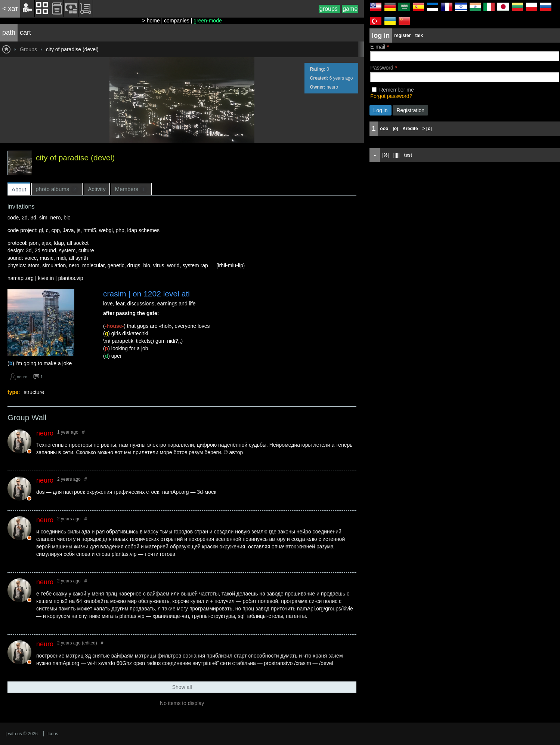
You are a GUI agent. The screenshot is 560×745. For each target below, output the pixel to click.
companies (177, 21)
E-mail (378, 47)
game (350, 9)
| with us (14, 734)
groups (329, 9)
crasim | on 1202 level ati (146, 294)
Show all (182, 687)
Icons (53, 734)
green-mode (208, 21)
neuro (332, 87)
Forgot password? (391, 96)
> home (151, 21)
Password (382, 68)
